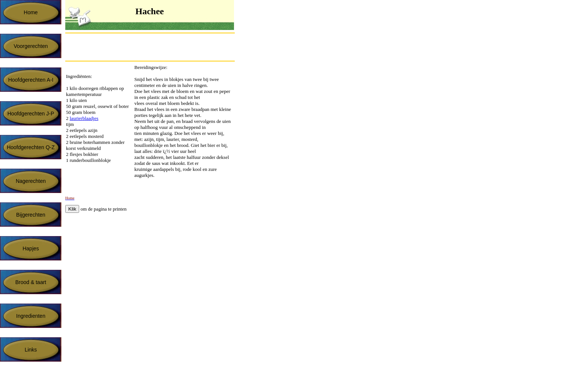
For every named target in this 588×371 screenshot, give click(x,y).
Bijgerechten (31, 215)
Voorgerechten (31, 46)
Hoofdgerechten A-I (31, 80)
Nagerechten (31, 181)
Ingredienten (31, 316)
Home (31, 12)
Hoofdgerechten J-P (31, 114)
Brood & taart (31, 282)
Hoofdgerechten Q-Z (31, 147)
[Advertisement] (153, 47)
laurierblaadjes (84, 118)
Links (31, 350)
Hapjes (31, 248)
